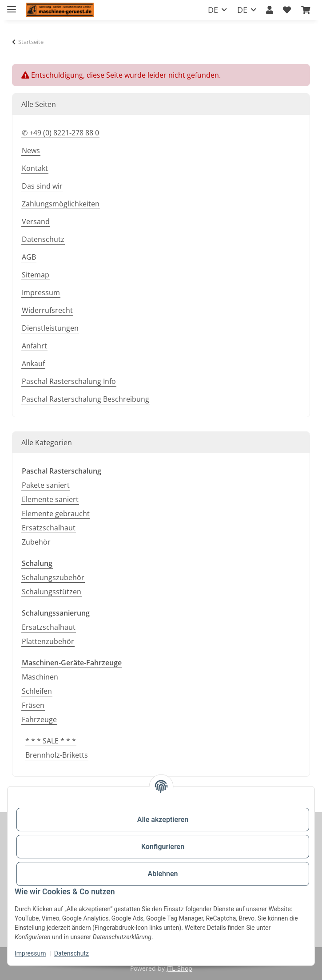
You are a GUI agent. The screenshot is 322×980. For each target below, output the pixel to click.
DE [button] (213, 10)
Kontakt (35, 168)
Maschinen (40, 677)
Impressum (30, 953)
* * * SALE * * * (51, 741)
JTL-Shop (179, 968)
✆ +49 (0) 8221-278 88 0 (60, 133)
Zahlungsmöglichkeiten (61, 204)
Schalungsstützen (52, 592)
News (31, 150)
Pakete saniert (46, 485)
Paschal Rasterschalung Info (69, 381)
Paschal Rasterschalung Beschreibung (85, 399)
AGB (29, 257)
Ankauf (33, 364)
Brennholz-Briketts (57, 755)
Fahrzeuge (39, 719)
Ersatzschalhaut (49, 528)
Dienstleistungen (50, 328)
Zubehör (36, 542)
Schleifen (37, 691)
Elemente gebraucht (56, 514)
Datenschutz (72, 953)
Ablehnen (163, 874)
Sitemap (36, 275)
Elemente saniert (50, 499)
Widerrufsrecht (47, 310)
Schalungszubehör (53, 577)
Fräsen (33, 705)
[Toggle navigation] (12, 6)
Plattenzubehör (48, 641)
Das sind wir (42, 186)
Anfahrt (34, 346)
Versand (36, 221)
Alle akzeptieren (163, 820)
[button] (270, 10)
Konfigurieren (163, 847)
